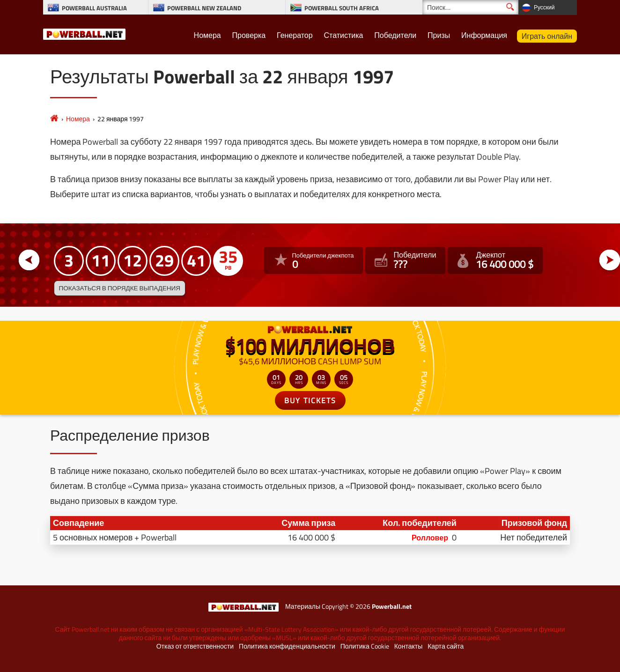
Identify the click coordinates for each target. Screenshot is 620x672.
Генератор (295, 35)
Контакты (408, 646)
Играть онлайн (547, 36)
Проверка (249, 35)
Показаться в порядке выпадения (120, 288)
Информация (484, 35)
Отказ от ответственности (195, 646)
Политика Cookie (365, 646)
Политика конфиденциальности (287, 646)
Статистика (343, 35)
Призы (439, 35)
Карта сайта (446, 646)
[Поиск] (470, 7)
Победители (395, 35)
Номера (207, 35)
